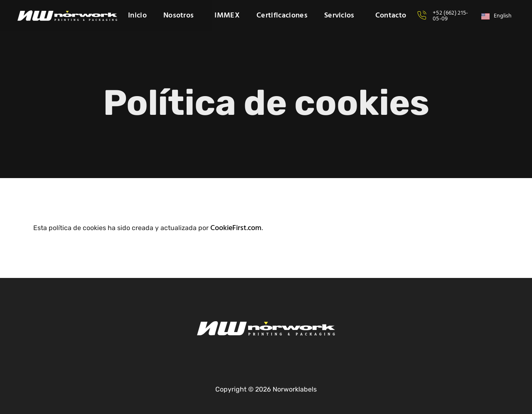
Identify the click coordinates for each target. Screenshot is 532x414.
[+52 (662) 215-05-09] (422, 16)
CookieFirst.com (236, 228)
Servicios (341, 16)
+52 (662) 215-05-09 (450, 16)
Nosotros (181, 16)
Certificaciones (282, 16)
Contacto (391, 16)
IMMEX (227, 16)
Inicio (137, 16)
